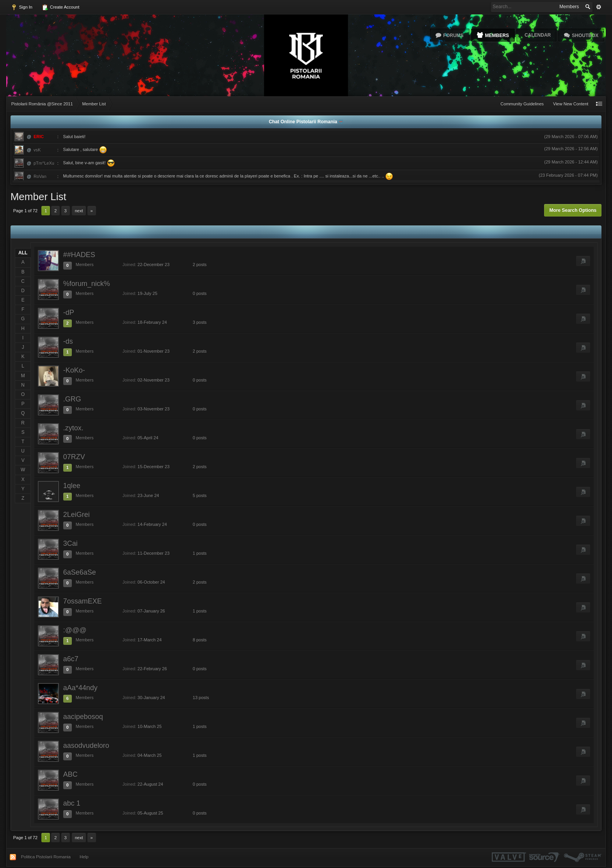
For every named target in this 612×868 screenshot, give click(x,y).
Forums (454, 36)
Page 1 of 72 (25, 211)
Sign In (22, 7)
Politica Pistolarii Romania (46, 857)
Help (84, 857)
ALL (23, 253)
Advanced (599, 7)
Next (79, 211)
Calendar (538, 35)
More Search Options (573, 210)
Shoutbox (585, 36)
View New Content (571, 104)
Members (497, 36)
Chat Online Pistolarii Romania (304, 122)
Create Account (60, 7)
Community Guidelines (522, 104)
